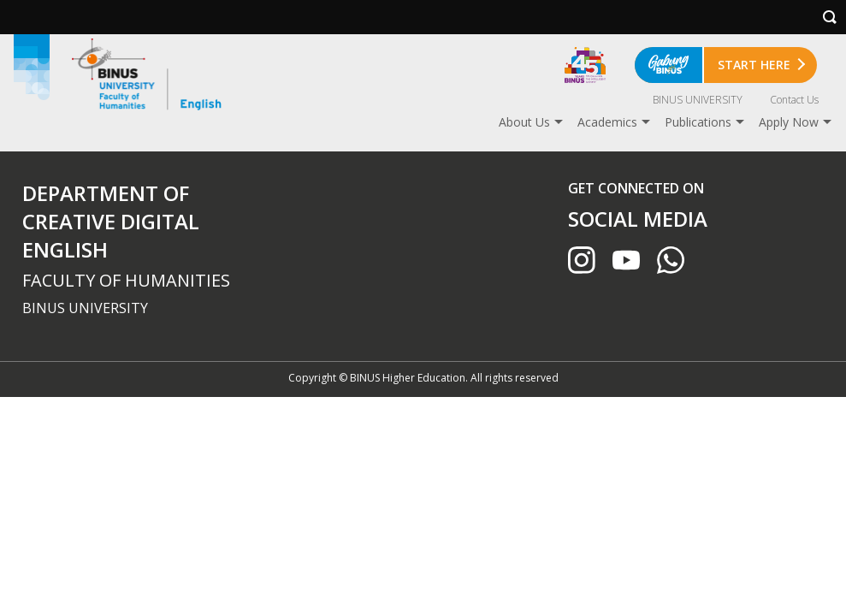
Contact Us (794, 100)
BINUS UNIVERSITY (698, 100)
